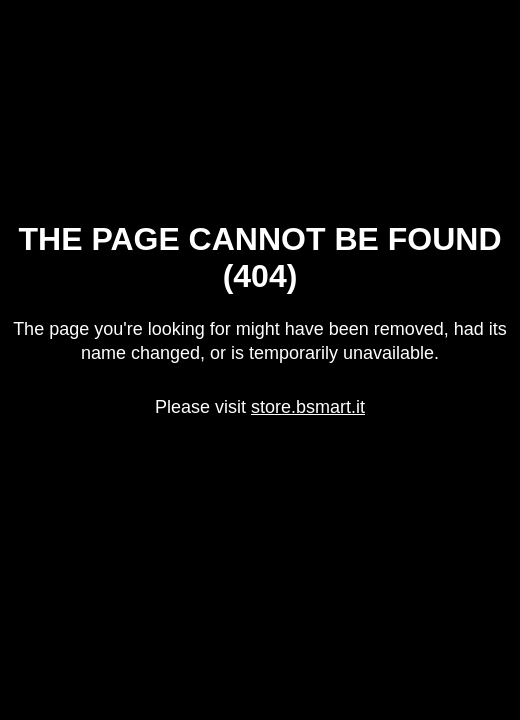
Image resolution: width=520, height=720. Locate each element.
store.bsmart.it (308, 407)
